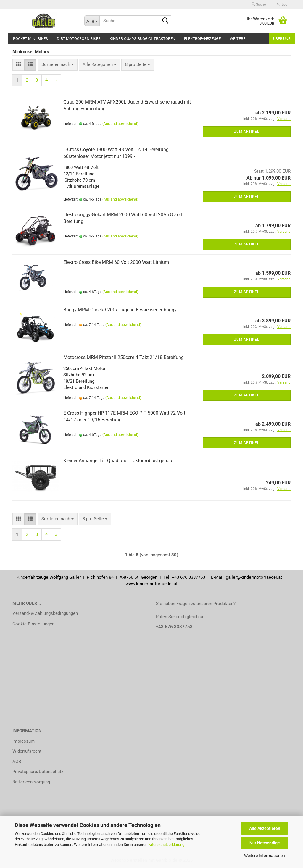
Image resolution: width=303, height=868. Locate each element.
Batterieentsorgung (31, 782)
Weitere (237, 39)
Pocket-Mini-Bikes (30, 39)
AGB (17, 762)
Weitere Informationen (265, 856)
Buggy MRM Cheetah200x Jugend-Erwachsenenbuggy (120, 310)
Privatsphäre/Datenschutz (38, 772)
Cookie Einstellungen (33, 624)
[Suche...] (92, 21)
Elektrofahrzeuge (202, 39)
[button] (18, 65)
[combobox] (58, 65)
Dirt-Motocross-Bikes (79, 39)
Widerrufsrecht (27, 751)
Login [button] (284, 4)
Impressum (24, 741)
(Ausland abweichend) (120, 124)
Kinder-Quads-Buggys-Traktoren (142, 39)
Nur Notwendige (265, 843)
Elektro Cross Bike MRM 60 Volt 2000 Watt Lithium (116, 262)
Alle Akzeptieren (265, 828)
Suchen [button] (260, 4)
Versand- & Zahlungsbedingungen (45, 613)
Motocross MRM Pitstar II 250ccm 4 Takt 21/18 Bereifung (124, 357)
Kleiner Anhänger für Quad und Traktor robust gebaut (119, 461)
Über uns (282, 39)
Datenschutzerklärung (166, 844)
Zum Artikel (247, 132)
